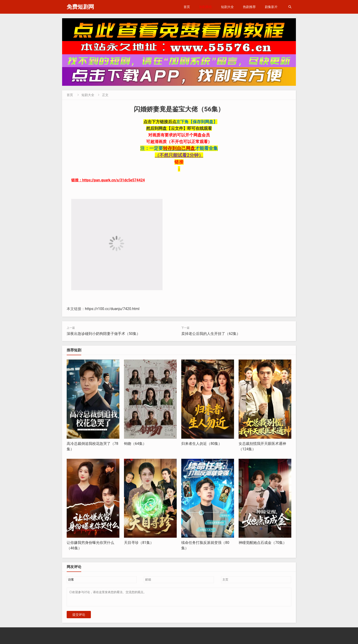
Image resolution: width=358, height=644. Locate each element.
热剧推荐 (249, 7)
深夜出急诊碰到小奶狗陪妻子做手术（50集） (103, 334)
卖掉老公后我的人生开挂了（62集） (211, 334)
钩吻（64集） (135, 444)
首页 (187, 7)
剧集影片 (271, 7)
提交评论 (79, 617)
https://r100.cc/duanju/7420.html (112, 309)
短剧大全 (227, 7)
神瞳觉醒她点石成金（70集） (263, 543)
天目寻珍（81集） (139, 543)
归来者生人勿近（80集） (202, 444)
